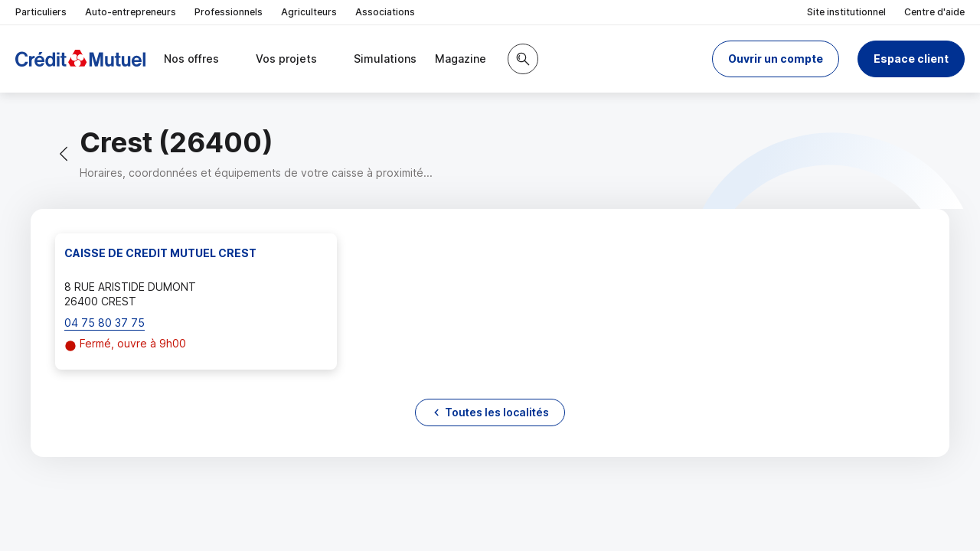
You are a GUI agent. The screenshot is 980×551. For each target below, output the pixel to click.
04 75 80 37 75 (105, 323)
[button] (776, 59)
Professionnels (229, 12)
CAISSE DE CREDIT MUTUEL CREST (160, 253)
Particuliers (41, 12)
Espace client (911, 59)
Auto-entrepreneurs (131, 12)
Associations (385, 12)
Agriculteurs (309, 12)
